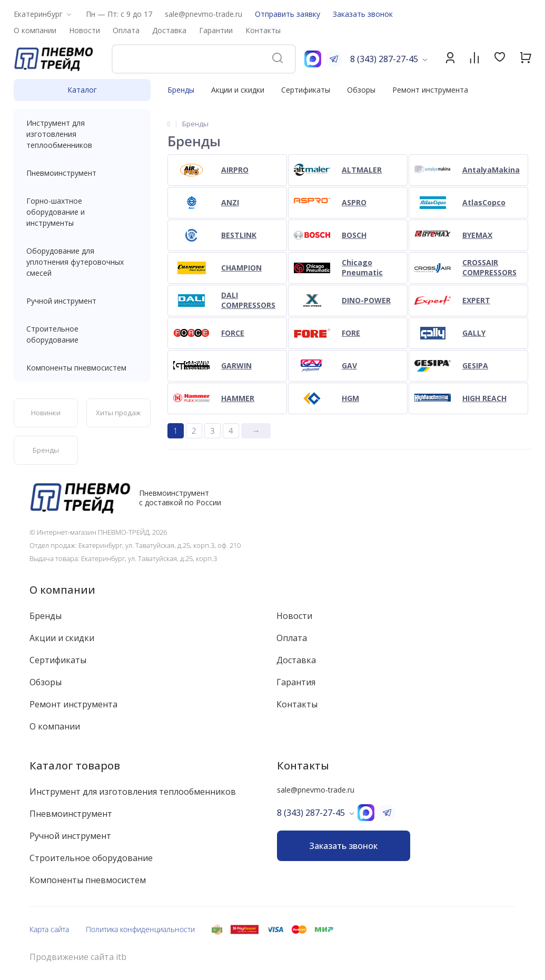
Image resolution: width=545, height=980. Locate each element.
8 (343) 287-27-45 (384, 59)
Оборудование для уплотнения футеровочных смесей (82, 262)
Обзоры (361, 90)
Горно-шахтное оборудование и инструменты (82, 212)
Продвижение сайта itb (78, 957)
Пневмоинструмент (82, 173)
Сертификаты (306, 90)
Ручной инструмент (82, 301)
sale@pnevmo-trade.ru (204, 14)
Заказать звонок (363, 14)
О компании (62, 590)
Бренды (181, 90)
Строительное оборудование (82, 334)
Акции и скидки (238, 90)
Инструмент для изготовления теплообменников (82, 134)
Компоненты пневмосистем (82, 368)
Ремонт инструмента (430, 90)
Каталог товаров (75, 766)
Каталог (82, 90)
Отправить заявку (288, 14)
